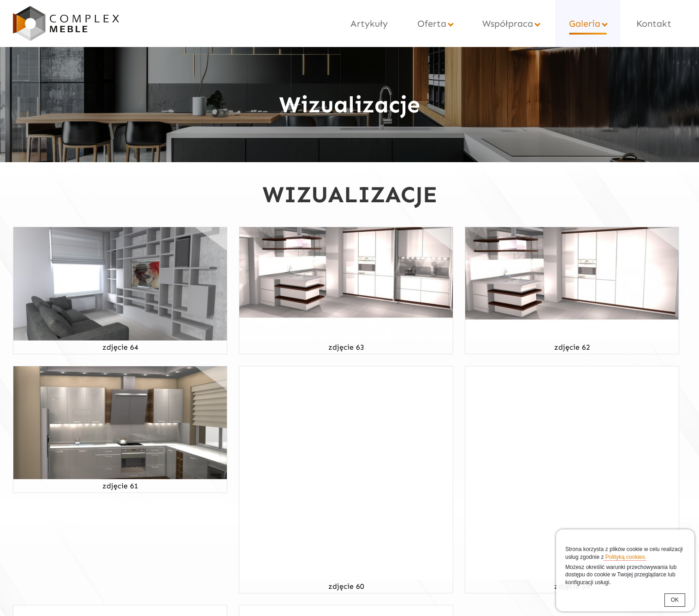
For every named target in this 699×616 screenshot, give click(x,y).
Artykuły (369, 23)
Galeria (585, 23)
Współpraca (508, 23)
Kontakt (654, 23)
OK (675, 600)
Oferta (432, 23)
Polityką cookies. (625, 557)
